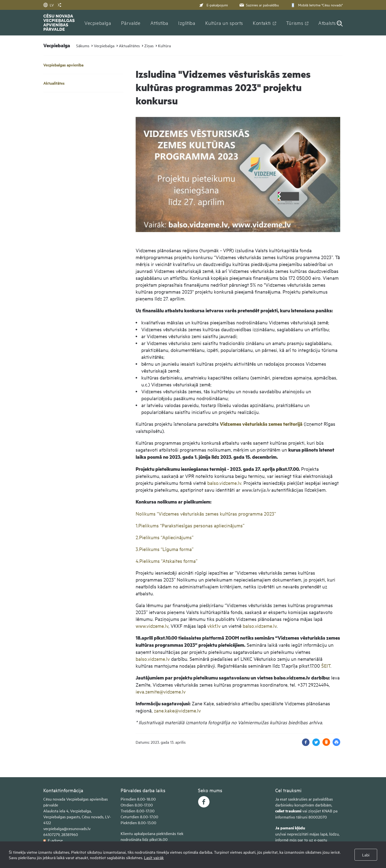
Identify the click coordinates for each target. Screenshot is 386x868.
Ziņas (149, 46)
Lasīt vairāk (154, 857)
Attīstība (160, 23)
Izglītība (187, 23)
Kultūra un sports (224, 23)
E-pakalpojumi (213, 5)
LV (48, 5)
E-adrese (53, 840)
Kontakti (262, 23)
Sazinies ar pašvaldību (259, 5)
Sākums (83, 46)
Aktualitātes (129, 46)
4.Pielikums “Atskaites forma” (167, 561)
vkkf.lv (214, 626)
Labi (366, 855)
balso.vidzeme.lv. (225, 483)
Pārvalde (131, 23)
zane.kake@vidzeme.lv (177, 710)
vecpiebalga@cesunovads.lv (67, 828)
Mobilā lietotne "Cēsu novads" (316, 5)
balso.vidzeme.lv (260, 626)
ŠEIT (326, 666)
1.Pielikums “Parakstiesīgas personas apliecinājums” (190, 525)
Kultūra (164, 46)
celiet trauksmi (288, 811)
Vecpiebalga (98, 23)
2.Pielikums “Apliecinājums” (165, 537)
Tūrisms (295, 23)
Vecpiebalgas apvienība (63, 65)
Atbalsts (327, 23)
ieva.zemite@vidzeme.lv (161, 691)
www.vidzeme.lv (152, 626)
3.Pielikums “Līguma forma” (165, 549)
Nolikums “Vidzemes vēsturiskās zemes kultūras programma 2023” (206, 513)
